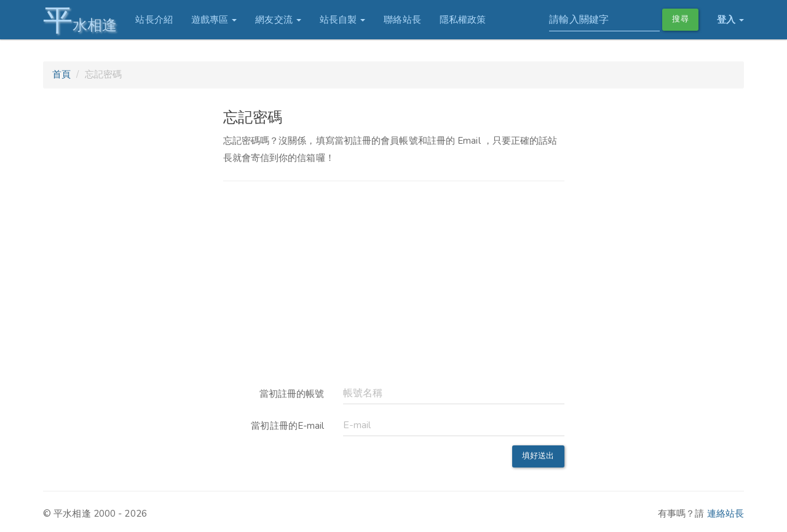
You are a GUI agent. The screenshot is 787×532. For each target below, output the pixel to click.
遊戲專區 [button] (214, 20)
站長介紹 (154, 20)
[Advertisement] (394, 281)
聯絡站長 (402, 20)
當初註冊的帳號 (292, 394)
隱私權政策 (463, 20)
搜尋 (680, 19)
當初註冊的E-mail (287, 426)
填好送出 (538, 456)
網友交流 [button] (278, 20)
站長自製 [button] (343, 20)
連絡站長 (726, 514)
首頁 (61, 74)
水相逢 (80, 20)
